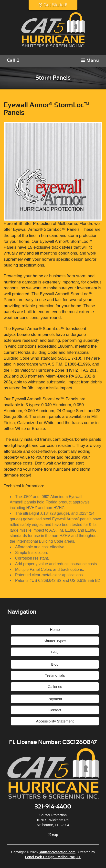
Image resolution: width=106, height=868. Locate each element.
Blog (55, 664)
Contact (55, 710)
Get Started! (53, 5)
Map (53, 835)
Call (13, 60)
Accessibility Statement (55, 721)
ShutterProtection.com (57, 852)
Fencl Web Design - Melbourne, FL (53, 857)
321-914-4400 (53, 807)
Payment (55, 699)
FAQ (55, 652)
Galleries (55, 687)
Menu (90, 60)
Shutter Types (55, 641)
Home (55, 630)
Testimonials (55, 675)
